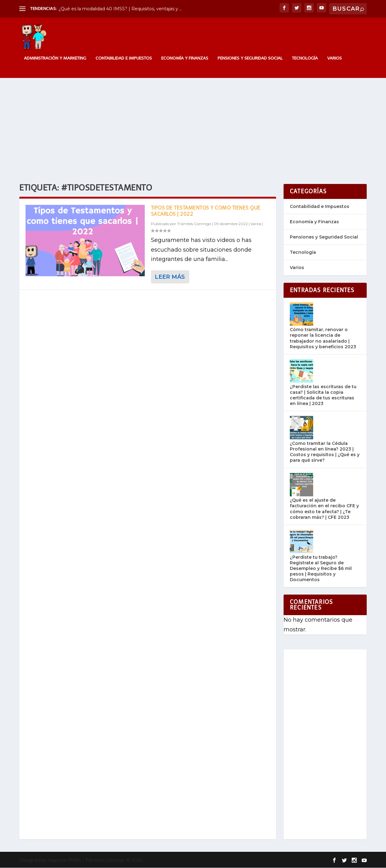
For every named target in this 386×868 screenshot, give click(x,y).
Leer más (170, 277)
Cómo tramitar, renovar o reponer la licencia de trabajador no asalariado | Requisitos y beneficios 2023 (323, 339)
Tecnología (305, 59)
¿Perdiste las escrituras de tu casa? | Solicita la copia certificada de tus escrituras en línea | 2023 (323, 395)
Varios (334, 59)
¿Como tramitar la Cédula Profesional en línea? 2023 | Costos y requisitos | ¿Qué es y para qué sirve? (325, 452)
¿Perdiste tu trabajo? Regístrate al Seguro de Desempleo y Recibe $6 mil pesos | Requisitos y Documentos (321, 569)
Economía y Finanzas (185, 59)
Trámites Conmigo (194, 224)
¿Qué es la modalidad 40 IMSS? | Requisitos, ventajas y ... (120, 9)
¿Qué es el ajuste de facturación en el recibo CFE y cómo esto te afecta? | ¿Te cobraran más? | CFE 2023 (324, 509)
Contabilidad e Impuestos (124, 59)
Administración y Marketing (55, 59)
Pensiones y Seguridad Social (250, 59)
